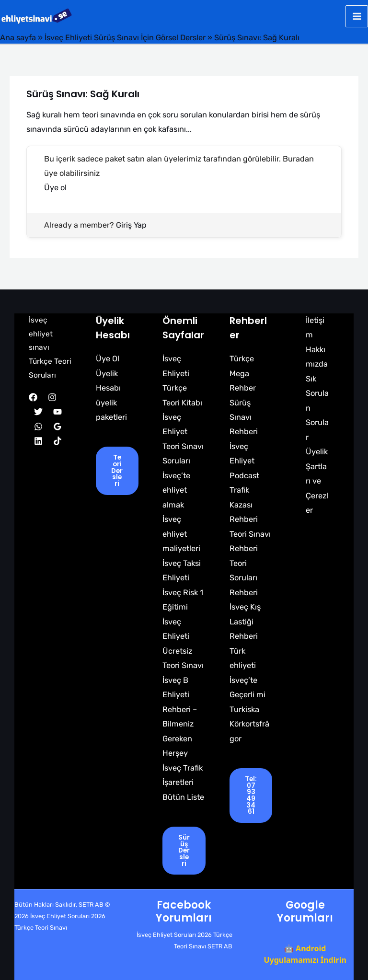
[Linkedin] (38, 441)
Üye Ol (108, 359)
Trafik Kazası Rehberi (244, 505)
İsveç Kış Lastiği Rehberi (245, 622)
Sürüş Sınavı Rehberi (244, 417)
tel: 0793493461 (251, 795)
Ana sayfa (18, 38)
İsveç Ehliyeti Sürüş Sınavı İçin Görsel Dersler (125, 38)
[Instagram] (52, 397)
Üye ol (55, 188)
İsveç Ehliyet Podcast (244, 461)
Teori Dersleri (117, 471)
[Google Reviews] (57, 427)
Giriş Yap (131, 225)
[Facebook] (33, 397)
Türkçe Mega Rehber (243, 373)
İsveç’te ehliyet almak (176, 490)
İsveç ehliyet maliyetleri (181, 534)
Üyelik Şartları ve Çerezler (317, 481)
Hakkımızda (317, 357)
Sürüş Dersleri (184, 851)
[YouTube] (57, 412)
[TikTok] (57, 441)
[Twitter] (38, 412)
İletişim (315, 328)
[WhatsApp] (38, 427)
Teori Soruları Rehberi (244, 578)
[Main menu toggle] (357, 17)
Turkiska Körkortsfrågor (249, 724)
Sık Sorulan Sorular (317, 408)
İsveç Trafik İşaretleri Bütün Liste (183, 783)
